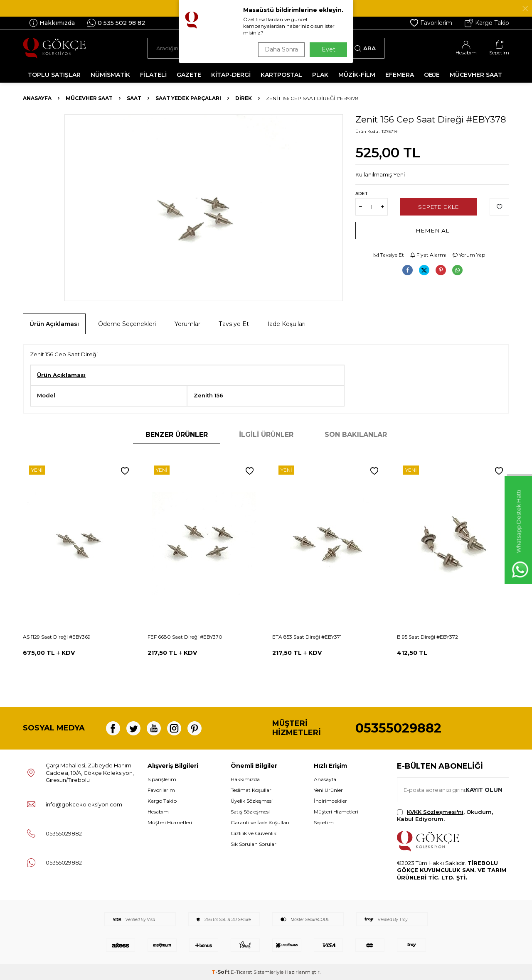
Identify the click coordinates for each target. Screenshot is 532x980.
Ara (365, 48)
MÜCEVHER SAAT (476, 75)
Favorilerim (431, 23)
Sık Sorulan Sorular (254, 844)
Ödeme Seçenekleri (127, 324)
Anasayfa (37, 98)
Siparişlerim (162, 779)
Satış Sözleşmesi (250, 812)
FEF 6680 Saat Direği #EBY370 (185, 637)
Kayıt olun (483, 789)
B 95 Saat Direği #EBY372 (427, 637)
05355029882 (398, 728)
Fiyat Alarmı (428, 255)
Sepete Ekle (439, 207)
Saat (134, 98)
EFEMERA (400, 75)
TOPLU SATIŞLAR (54, 75)
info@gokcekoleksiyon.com (84, 804)
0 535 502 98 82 (116, 23)
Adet (362, 194)
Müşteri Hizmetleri (170, 822)
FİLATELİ (153, 75)
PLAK (320, 75)
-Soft (221, 972)
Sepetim (324, 822)
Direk (244, 98)
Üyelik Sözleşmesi (252, 801)
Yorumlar (187, 324)
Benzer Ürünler (177, 435)
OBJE (432, 75)
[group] (204, 208)
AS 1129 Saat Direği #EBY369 (57, 637)
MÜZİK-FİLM (357, 75)
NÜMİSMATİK (110, 75)
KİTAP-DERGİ (231, 75)
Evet (329, 49)
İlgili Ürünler (266, 435)
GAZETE (189, 75)
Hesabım (158, 812)
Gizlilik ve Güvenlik (254, 833)
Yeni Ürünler (328, 790)
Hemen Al (432, 230)
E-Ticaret (241, 972)
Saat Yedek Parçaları (188, 98)
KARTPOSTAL (281, 75)
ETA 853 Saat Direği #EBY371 (307, 637)
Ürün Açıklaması (54, 324)
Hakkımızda (52, 23)
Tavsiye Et (389, 255)
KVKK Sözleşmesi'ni (435, 812)
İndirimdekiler (330, 801)
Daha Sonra (280, 49)
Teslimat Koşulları (252, 790)
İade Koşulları (287, 324)
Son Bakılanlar (356, 435)
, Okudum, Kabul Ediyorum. (445, 815)
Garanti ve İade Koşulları (260, 822)
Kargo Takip (487, 23)
